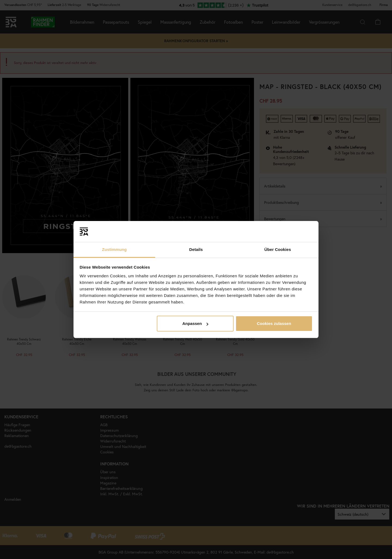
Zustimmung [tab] (114, 249)
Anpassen (195, 323)
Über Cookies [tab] (278, 249)
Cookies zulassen (274, 323)
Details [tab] (196, 249)
